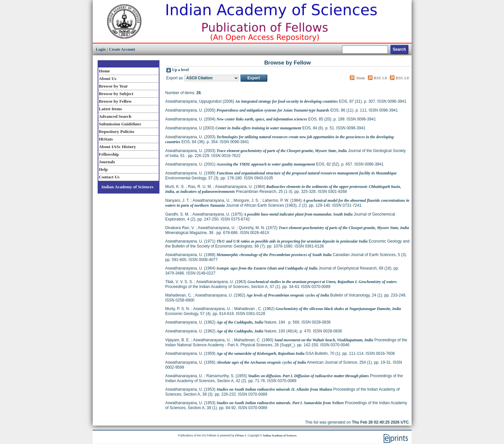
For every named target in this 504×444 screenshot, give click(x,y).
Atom (360, 78)
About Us (108, 78)
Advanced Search (115, 116)
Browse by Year (113, 86)
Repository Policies (117, 131)
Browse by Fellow (115, 101)
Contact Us (109, 177)
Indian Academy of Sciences (128, 187)
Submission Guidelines (120, 124)
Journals (107, 162)
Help (103, 169)
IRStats (106, 139)
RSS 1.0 (380, 78)
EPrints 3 (240, 435)
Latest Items (110, 109)
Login (101, 49)
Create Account (122, 49)
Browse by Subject (116, 94)
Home (105, 71)
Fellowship (109, 154)
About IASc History (118, 147)
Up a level (181, 70)
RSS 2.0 (402, 78)
